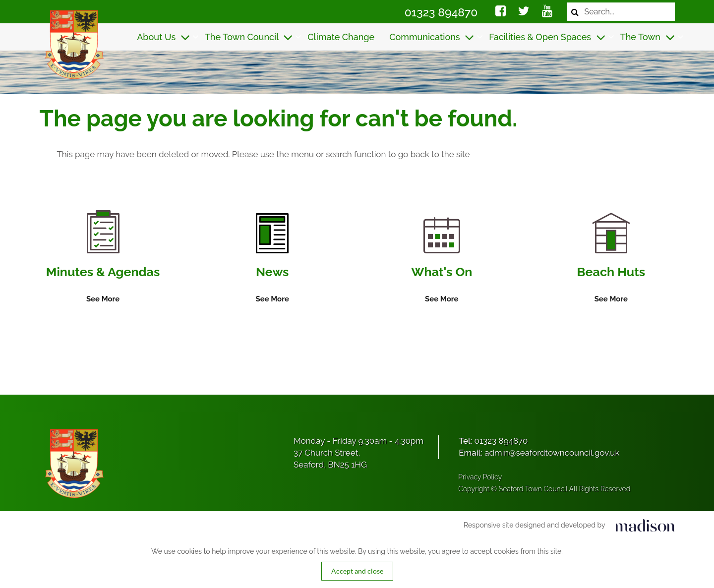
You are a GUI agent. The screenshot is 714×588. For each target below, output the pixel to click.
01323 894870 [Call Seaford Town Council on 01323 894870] (441, 12)
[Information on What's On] (442, 261)
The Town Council (249, 37)
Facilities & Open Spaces (547, 37)
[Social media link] (501, 12)
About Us (163, 37)
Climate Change (341, 37)
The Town (648, 37)
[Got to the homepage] (73, 45)
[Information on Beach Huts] (611, 259)
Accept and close (357, 571)
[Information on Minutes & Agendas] (103, 258)
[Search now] (575, 12)
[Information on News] (272, 259)
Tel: (493, 441)
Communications (432, 37)
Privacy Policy (480, 477)
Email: (539, 453)
